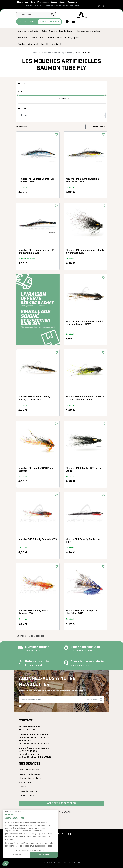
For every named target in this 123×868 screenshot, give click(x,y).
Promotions (43, 2)
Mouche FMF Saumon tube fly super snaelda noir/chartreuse (85, 398)
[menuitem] (28, 31)
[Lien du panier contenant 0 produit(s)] (73, 22)
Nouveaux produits (26, 2)
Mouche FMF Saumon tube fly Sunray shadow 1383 (34, 398)
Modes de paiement (28, 791)
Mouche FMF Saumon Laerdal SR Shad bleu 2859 (36, 180)
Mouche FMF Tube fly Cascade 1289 (38, 540)
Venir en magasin (62, 812)
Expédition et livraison (29, 770)
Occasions (72, 2)
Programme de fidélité (29, 774)
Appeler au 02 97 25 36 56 (62, 803)
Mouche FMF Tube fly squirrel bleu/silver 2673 (82, 612)
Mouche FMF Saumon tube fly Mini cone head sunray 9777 (84, 323)
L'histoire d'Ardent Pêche (30, 778)
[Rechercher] (36, 15)
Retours (22, 787)
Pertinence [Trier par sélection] (99, 127)
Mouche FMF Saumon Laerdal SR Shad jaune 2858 (83, 180)
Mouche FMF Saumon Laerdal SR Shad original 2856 (36, 252)
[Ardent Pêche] (81, 15)
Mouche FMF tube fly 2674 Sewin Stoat (84, 470)
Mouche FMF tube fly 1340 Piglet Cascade (36, 470)
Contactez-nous (26, 795)
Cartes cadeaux (58, 2)
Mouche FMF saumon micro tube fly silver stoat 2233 (85, 252)
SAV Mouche (25, 782)
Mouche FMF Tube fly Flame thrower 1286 (33, 612)
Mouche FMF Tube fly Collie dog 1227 (83, 541)
